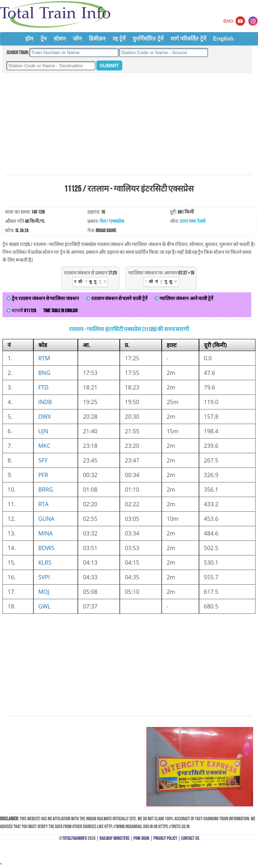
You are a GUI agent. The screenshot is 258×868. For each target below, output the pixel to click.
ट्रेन (44, 39)
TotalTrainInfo (75, 838)
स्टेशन (60, 39)
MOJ (44, 592)
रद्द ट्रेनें (119, 39)
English (224, 39)
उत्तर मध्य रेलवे (192, 221)
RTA (44, 504)
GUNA (46, 519)
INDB (45, 402)
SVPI (44, 577)
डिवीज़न (97, 39)
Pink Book (142, 838)
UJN (43, 431)
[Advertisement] (129, 124)
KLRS (45, 563)
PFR (43, 475)
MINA (46, 533)
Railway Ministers (114, 838)
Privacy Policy (165, 838)
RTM (44, 358)
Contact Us (190, 838)
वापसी (21, 311)
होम (29, 39)
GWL (45, 606)
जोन (77, 39)
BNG (44, 373)
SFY (43, 460)
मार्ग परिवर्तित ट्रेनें (188, 39)
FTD (44, 387)
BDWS (47, 548)
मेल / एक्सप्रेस (112, 221)
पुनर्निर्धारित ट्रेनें (148, 39)
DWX (45, 417)
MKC (44, 446)
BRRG (46, 490)
